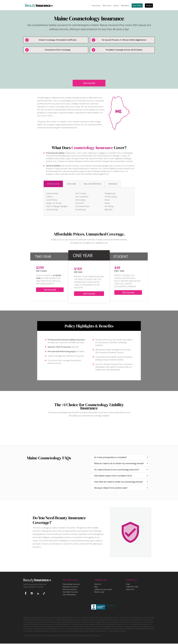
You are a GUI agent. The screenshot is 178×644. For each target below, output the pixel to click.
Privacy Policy (66, 636)
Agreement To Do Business (91, 636)
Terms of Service (77, 636)
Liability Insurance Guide (103, 590)
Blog (96, 587)
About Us (98, 584)
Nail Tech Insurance (70, 590)
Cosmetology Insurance (92, 148)
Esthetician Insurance (70, 587)
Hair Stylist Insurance (70, 592)
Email (128, 584)
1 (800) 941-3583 (132, 587)
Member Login (99, 592)
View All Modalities (69, 595)
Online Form (130, 590)
